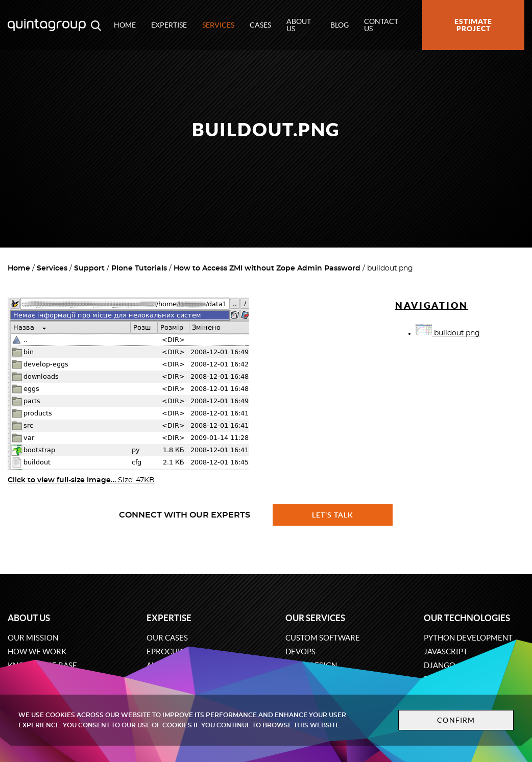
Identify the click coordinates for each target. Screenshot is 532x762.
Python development (468, 638)
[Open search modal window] (96, 25)
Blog (340, 25)
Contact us (381, 25)
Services (218, 25)
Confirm (456, 720)
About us (299, 25)
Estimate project (473, 25)
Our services (315, 618)
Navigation (432, 305)
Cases (260, 25)
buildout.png (448, 333)
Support (89, 268)
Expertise (169, 25)
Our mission (33, 638)
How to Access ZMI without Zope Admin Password (267, 268)
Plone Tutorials (139, 268)
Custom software (323, 638)
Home (125, 25)
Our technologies (467, 618)
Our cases (167, 638)
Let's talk (333, 515)
